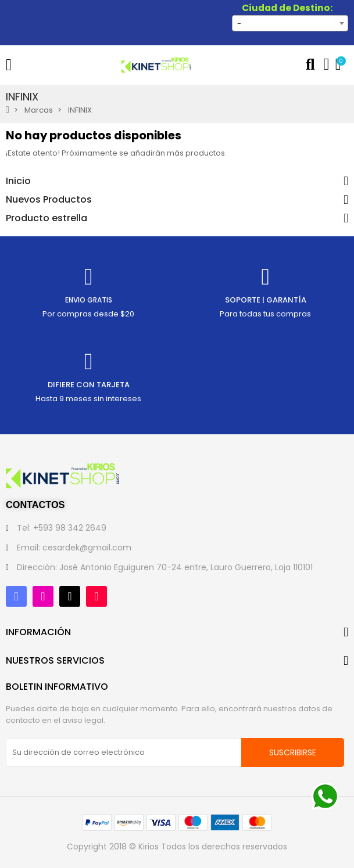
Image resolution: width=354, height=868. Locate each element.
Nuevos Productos (49, 200)
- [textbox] (239, 24)
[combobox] (290, 23)
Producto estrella (47, 218)
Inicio (18, 181)
